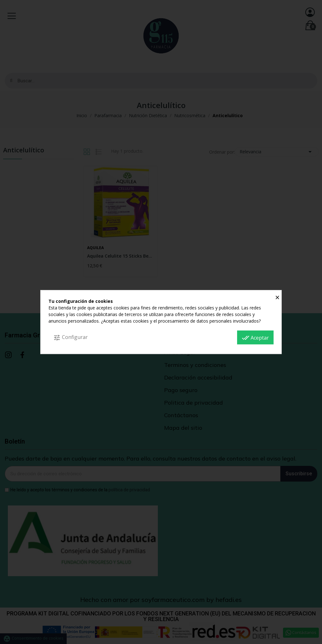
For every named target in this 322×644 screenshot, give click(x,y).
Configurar (70, 338)
